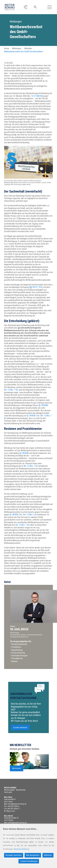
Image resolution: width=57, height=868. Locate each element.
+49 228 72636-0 (13, 806)
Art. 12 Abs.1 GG (30, 515)
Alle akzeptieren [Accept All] (33, 855)
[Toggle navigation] (49, 7)
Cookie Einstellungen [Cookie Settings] (29, 861)
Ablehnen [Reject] (48, 855)
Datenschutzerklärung (21, 849)
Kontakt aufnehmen (20, 729)
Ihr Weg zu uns (10, 811)
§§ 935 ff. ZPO (36, 287)
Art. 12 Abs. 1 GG (11, 390)
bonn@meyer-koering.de (17, 804)
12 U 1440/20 (37, 96)
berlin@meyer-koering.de (17, 823)
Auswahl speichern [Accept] (14, 855)
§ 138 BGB (43, 405)
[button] (25, 7)
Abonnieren (16, 770)
